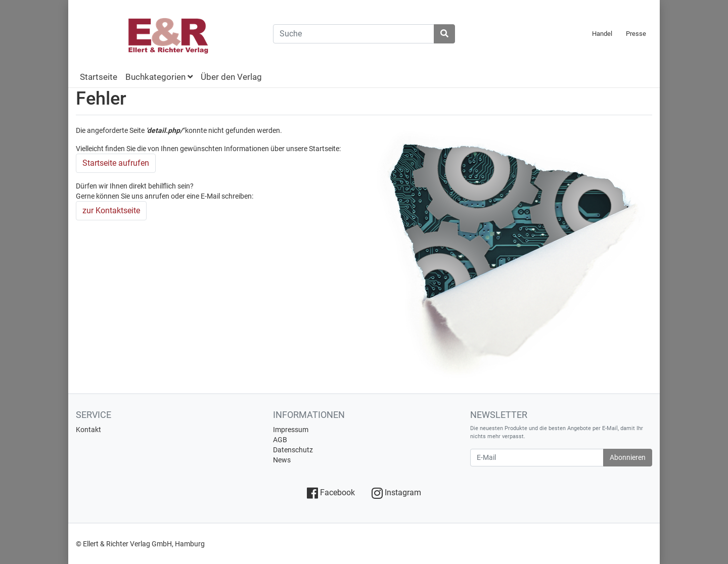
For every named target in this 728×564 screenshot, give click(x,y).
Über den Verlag (231, 77)
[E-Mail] (537, 458)
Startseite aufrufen (116, 163)
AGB (280, 440)
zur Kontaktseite (111, 210)
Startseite (99, 77)
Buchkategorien (159, 77)
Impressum (291, 430)
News (282, 460)
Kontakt (88, 430)
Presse (636, 34)
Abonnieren (628, 457)
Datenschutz (293, 450)
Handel (602, 34)
